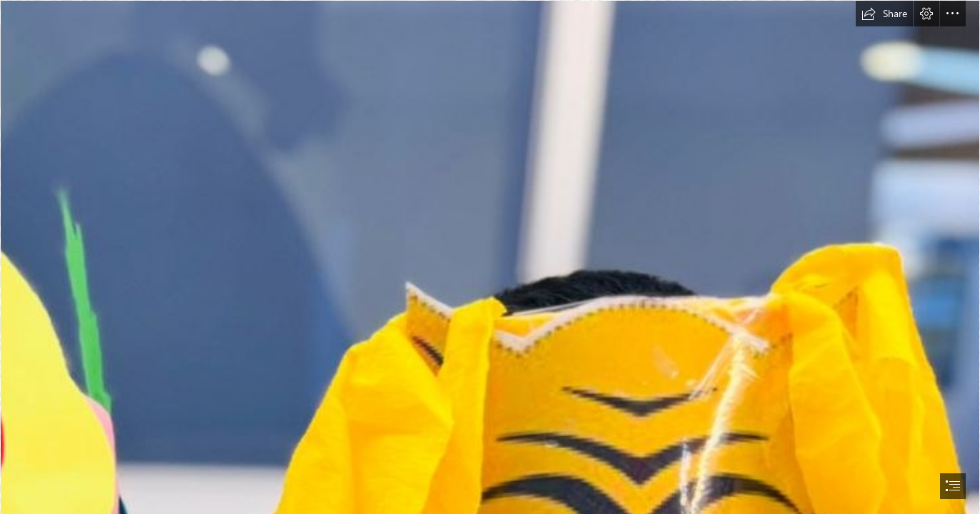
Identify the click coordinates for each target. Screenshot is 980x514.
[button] (884, 14)
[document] (490, 257)
